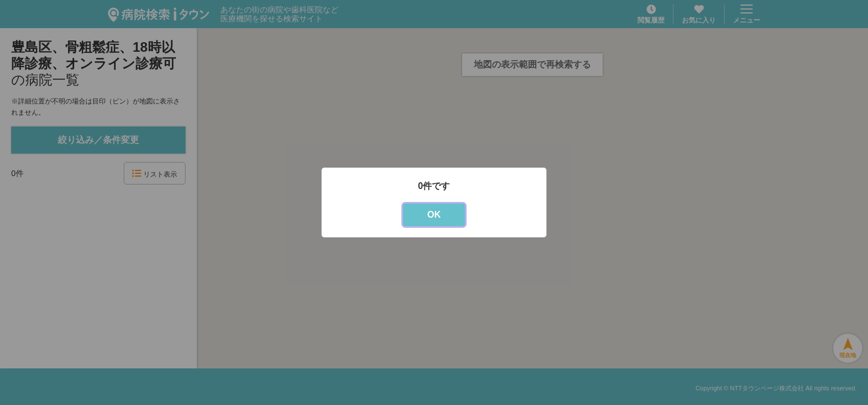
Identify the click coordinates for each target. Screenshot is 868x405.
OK (434, 215)
